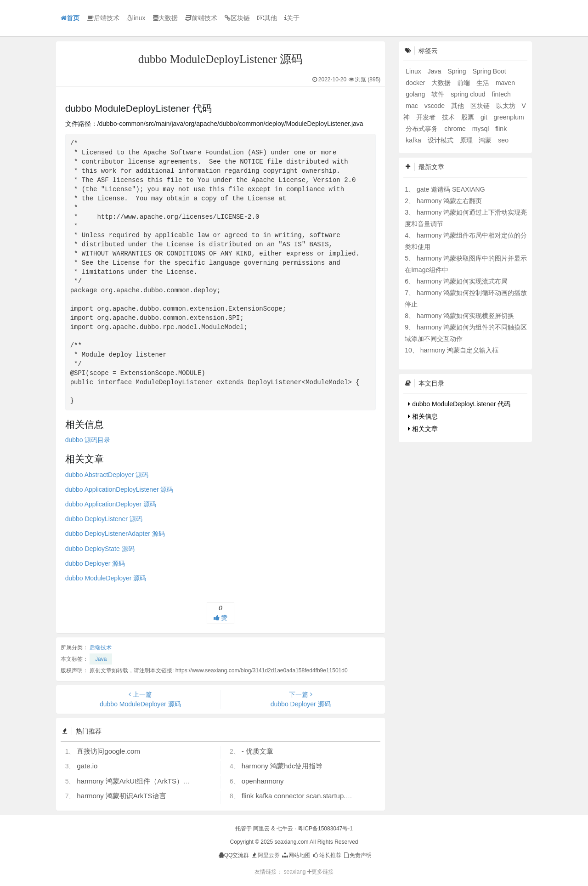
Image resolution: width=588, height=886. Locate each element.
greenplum (509, 117)
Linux (414, 71)
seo (503, 140)
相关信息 (423, 416)
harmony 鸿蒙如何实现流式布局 (462, 281)
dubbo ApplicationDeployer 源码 (111, 504)
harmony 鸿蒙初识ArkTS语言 (121, 796)
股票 (469, 117)
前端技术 (201, 18)
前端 (464, 83)
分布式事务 (423, 129)
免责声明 (357, 855)
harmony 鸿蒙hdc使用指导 (282, 766)
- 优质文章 (257, 751)
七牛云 (285, 829)
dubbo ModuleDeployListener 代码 (459, 404)
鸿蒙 (486, 140)
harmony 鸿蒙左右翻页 (449, 201)
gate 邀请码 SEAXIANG (451, 189)
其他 (267, 18)
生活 (484, 83)
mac (413, 106)
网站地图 (296, 855)
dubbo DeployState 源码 (100, 549)
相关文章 (423, 429)
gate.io (87, 766)
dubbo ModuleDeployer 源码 (106, 578)
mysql (481, 129)
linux (136, 18)
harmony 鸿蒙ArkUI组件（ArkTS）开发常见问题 (151, 781)
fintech (501, 94)
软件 (439, 94)
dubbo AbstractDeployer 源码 (107, 475)
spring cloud (469, 94)
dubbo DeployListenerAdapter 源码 (115, 534)
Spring (458, 71)
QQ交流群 (234, 855)
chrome (456, 129)
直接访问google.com (108, 751)
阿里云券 (265, 855)
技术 (449, 117)
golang (416, 94)
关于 (292, 18)
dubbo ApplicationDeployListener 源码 (119, 489)
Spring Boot (489, 71)
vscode (435, 106)
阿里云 (261, 829)
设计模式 (441, 140)
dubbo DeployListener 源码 (104, 519)
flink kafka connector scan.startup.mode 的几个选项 (320, 796)
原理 (467, 140)
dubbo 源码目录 (88, 440)
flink (501, 129)
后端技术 (103, 18)
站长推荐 (326, 855)
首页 (70, 18)
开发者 (427, 117)
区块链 (237, 18)
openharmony (263, 781)
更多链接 (320, 872)
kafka (414, 140)
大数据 (165, 18)
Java (101, 659)
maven (505, 83)
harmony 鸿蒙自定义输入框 (459, 350)
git (485, 117)
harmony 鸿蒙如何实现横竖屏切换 (465, 316)
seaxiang (295, 872)
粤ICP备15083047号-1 (325, 829)
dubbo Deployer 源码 (95, 563)
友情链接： (268, 872)
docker (416, 83)
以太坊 (507, 106)
